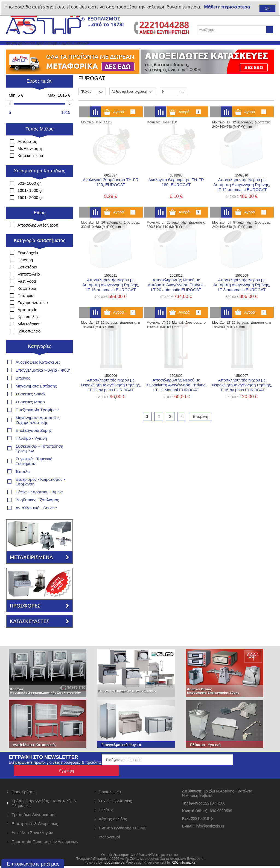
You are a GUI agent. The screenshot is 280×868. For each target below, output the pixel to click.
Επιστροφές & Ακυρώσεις (35, 826)
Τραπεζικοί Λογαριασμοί (33, 817)
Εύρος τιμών (40, 94)
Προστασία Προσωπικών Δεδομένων (45, 844)
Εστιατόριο (27, 280)
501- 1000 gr (29, 196)
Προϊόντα (41, 49)
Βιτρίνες (23, 391)
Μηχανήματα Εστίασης (36, 399)
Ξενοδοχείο (28, 266)
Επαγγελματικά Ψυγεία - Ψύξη (43, 383)
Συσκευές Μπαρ (30, 415)
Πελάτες (106, 812)
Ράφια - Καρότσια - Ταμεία (39, 505)
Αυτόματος (27, 154)
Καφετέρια (27, 301)
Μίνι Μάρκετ (29, 337)
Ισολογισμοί (109, 839)
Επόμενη (200, 430)
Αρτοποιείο (27, 323)
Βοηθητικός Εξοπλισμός (37, 513)
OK (267, 8)
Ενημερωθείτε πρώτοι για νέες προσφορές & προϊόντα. (55, 776)
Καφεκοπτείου (30, 169)
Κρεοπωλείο (29, 330)
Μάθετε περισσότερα (227, 7)
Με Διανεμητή (30, 162)
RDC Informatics (183, 865)
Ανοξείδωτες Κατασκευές (38, 375)
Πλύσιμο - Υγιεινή (31, 451)
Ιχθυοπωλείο (29, 344)
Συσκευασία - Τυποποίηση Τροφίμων (39, 462)
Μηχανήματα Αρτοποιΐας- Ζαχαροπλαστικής (38, 433)
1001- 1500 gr (30, 203)
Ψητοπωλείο (29, 287)
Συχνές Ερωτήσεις (115, 803)
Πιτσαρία (25, 309)
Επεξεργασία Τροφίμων (37, 423)
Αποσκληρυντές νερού (38, 238)
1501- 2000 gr (30, 211)
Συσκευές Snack (30, 407)
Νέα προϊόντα (71, 49)
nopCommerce (114, 865)
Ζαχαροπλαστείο (33, 316)
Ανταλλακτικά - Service (36, 521)
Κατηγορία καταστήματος (40, 254)
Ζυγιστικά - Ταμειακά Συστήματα (34, 474)
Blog (97, 49)
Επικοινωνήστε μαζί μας (33, 864)
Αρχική (17, 49)
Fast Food (27, 294)
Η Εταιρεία (120, 49)
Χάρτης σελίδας (113, 821)
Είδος (39, 226)
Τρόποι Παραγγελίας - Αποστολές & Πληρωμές (44, 805)
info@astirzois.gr (210, 828)
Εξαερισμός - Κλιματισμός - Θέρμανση (40, 495)
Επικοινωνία (150, 49)
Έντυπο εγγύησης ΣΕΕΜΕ (123, 830)
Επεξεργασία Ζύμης (34, 443)
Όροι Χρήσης (24, 794)
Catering (25, 273)
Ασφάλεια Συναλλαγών (32, 835)
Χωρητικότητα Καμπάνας (40, 184)
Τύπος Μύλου (40, 142)
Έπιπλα (23, 484)
